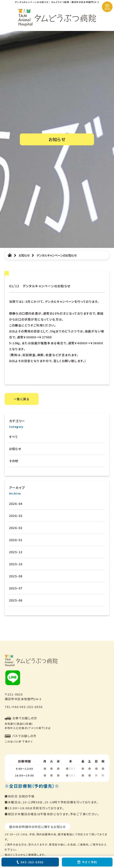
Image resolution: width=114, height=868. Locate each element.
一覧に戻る (22, 399)
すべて (14, 437)
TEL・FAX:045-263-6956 (24, 707)
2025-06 (16, 600)
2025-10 (16, 564)
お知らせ (15, 449)
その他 (14, 461)
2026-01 (16, 540)
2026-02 (16, 528)
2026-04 (16, 504)
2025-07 (16, 588)
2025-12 (16, 552)
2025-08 (16, 576)
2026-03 (16, 516)
